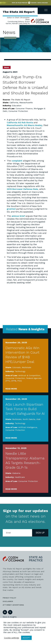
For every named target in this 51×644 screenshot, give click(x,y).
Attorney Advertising (13, 605)
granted (11, 209)
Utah (38, 419)
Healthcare (20, 477)
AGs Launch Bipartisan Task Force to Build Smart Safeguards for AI (25, 409)
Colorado (16, 367)
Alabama (16, 473)
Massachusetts (26, 102)
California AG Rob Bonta (20, 122)
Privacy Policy (9, 598)
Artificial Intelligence (28, 427)
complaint (17, 161)
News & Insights (10, 617)
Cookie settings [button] (12, 638)
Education (17, 105)
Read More (11, 389)
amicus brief (18, 216)
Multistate (27, 367)
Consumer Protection (18, 111)
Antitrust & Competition (29, 375)
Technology (20, 371)
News (7, 67)
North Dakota (29, 419)
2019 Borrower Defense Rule (22, 189)
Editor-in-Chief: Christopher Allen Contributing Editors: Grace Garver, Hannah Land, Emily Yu (18, 21)
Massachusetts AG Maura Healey (25, 125)
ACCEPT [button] (26, 638)
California (14, 102)
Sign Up (40, 533)
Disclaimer (8, 601)
